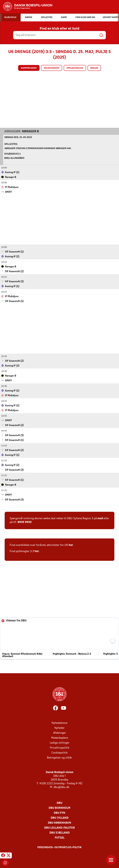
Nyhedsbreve (59, 723)
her (71, 545)
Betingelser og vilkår (59, 758)
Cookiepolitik (59, 753)
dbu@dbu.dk (61, 787)
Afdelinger (60, 733)
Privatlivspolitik (60, 748)
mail (100, 518)
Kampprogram (29, 68)
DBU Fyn (59, 813)
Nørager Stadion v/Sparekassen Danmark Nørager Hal (38, 148)
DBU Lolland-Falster (59, 828)
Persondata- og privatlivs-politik (59, 847)
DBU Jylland (60, 818)
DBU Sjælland (59, 833)
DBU (59, 803)
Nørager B (30, 131)
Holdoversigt (52, 68)
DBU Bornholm (59, 808)
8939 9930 (25, 522)
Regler (94, 68)
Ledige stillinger (60, 743)
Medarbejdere (60, 738)
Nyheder (59, 728)
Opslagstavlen (75, 68)
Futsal (60, 838)
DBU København (59, 823)
